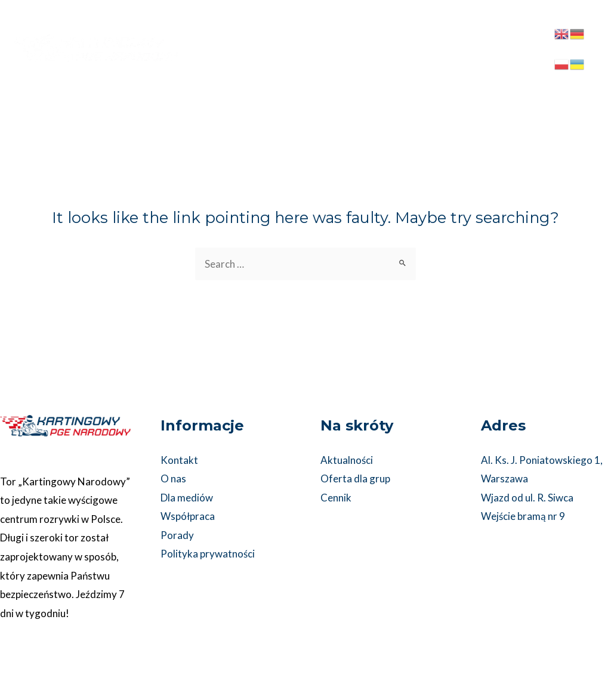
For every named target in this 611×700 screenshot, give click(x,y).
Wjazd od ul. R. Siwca (527, 498)
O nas (173, 478)
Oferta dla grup (355, 478)
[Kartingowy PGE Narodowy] (95, 35)
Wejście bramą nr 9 (523, 517)
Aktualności (347, 460)
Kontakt (179, 460)
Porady (177, 535)
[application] (396, 28)
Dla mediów (187, 498)
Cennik (336, 498)
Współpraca (188, 517)
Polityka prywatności (208, 554)
